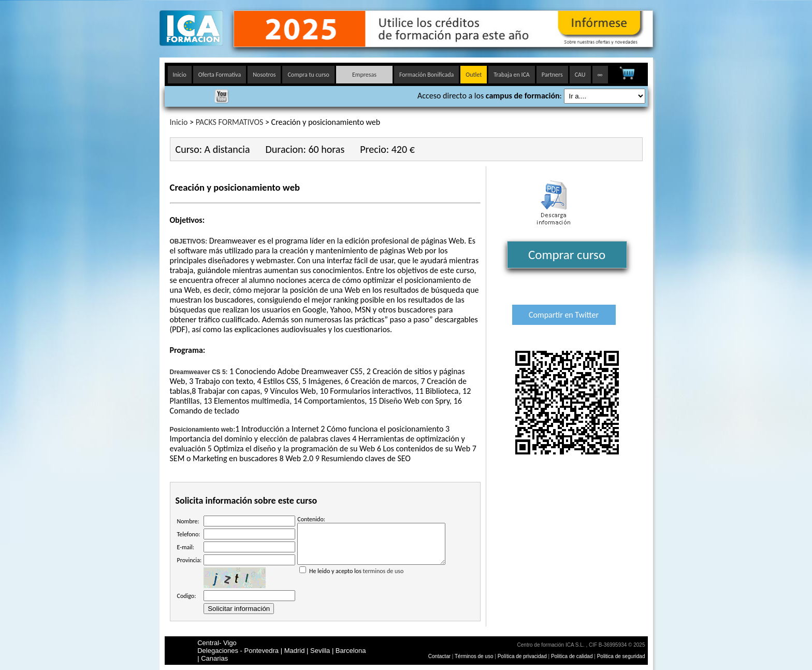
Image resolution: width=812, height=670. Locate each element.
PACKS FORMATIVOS (230, 122)
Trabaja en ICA (512, 75)
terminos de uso (383, 579)
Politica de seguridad (621, 656)
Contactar (439, 656)
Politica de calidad (572, 656)
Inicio (180, 75)
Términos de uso (474, 656)
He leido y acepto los (371, 575)
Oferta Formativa (220, 75)
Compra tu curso (308, 75)
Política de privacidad (523, 656)
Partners (552, 75)
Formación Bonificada (426, 75)
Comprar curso (567, 255)
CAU (580, 75)
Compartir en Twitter (564, 315)
